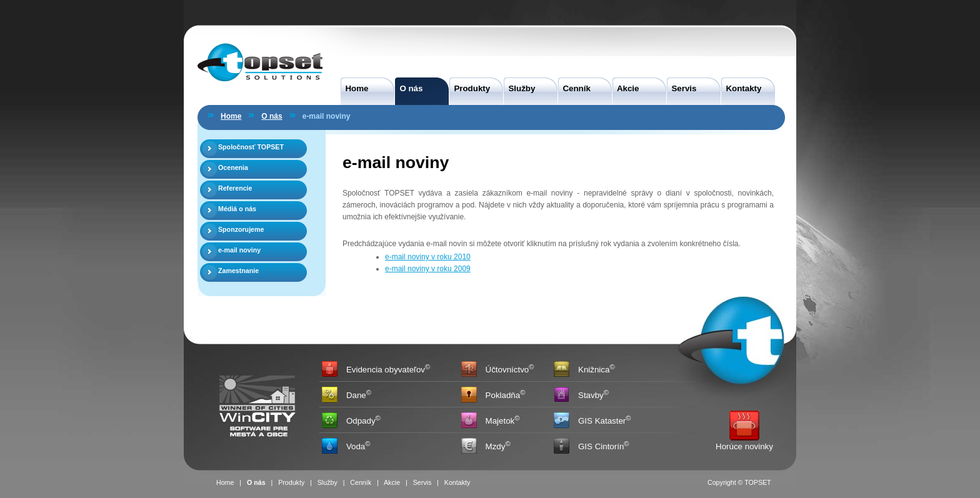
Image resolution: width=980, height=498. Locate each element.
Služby (519, 88)
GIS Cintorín (601, 447)
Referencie (235, 188)
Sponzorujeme (241, 229)
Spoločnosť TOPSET (251, 147)
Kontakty (741, 88)
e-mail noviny (239, 250)
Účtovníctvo (507, 370)
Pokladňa (503, 396)
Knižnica (594, 370)
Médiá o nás (237, 209)
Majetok (500, 421)
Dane (356, 396)
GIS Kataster (602, 421)
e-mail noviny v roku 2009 (428, 269)
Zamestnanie (238, 271)
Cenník (574, 88)
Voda (356, 447)
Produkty (470, 88)
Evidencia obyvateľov (386, 370)
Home (354, 88)
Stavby (591, 396)
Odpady (361, 421)
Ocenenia (233, 167)
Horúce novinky (744, 446)
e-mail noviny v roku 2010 (428, 257)
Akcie (626, 88)
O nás (409, 88)
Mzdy (496, 447)
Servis (682, 88)
